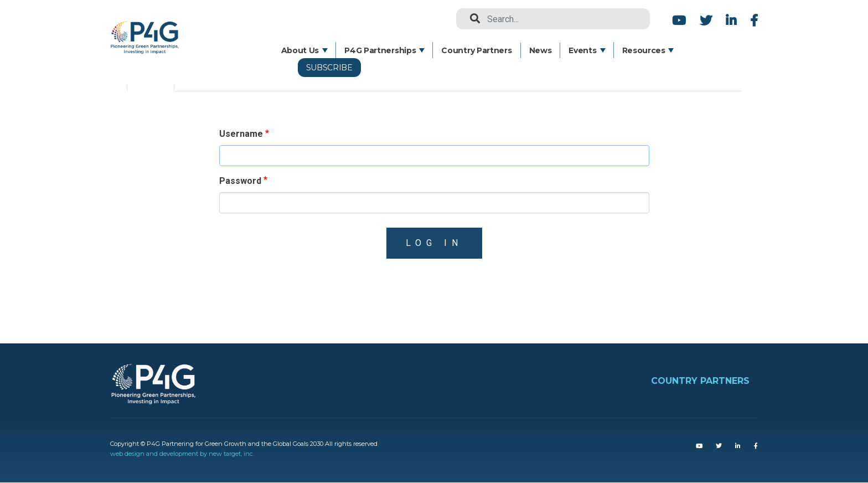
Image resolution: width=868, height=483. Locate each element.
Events (582, 50)
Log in (434, 243)
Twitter (706, 20)
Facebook (753, 20)
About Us (300, 50)
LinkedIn (731, 20)
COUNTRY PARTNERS (700, 381)
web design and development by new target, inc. (182, 454)
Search (471, 19)
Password (240, 181)
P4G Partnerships (380, 50)
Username (241, 134)
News (541, 50)
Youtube (679, 20)
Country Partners (476, 50)
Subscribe (329, 68)
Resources (644, 50)
